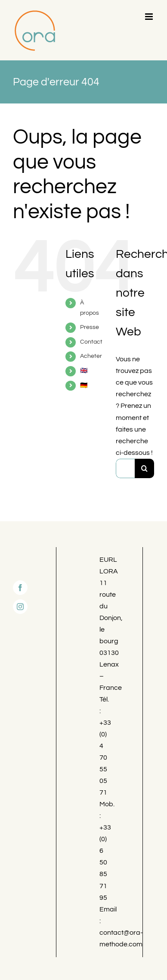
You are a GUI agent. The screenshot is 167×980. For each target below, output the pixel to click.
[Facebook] (20, 588)
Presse (90, 327)
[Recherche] (144, 468)
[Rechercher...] (125, 468)
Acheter (91, 356)
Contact (91, 342)
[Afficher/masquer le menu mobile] (150, 17)
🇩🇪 (84, 385)
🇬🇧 (84, 371)
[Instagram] (20, 607)
